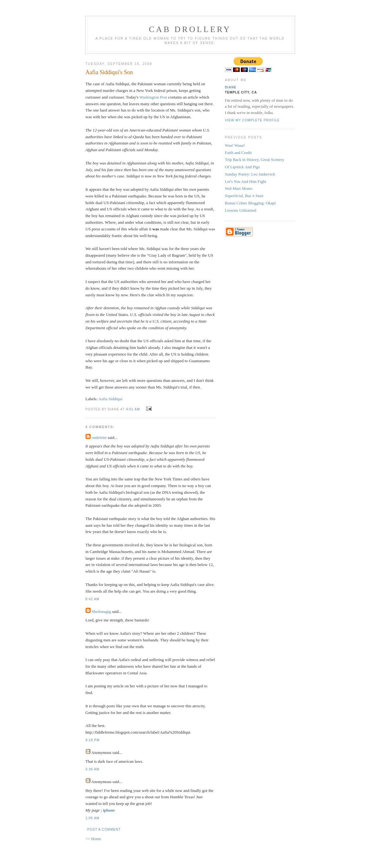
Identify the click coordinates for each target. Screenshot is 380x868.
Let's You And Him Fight (246, 181)
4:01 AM (133, 409)
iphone (109, 810)
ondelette (99, 437)
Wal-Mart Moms (239, 188)
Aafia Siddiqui (110, 399)
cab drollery (190, 29)
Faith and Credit (238, 153)
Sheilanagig (101, 611)
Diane (231, 87)
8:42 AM (93, 599)
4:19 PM (93, 740)
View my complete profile (252, 120)
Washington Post (153, 97)
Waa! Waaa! (235, 145)
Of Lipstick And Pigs (242, 167)
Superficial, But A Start (244, 196)
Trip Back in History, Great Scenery (255, 160)
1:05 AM (93, 818)
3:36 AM (93, 769)
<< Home (93, 839)
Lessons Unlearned (241, 210)
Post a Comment (104, 829)
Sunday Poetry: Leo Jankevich (250, 174)
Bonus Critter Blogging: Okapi (251, 203)
